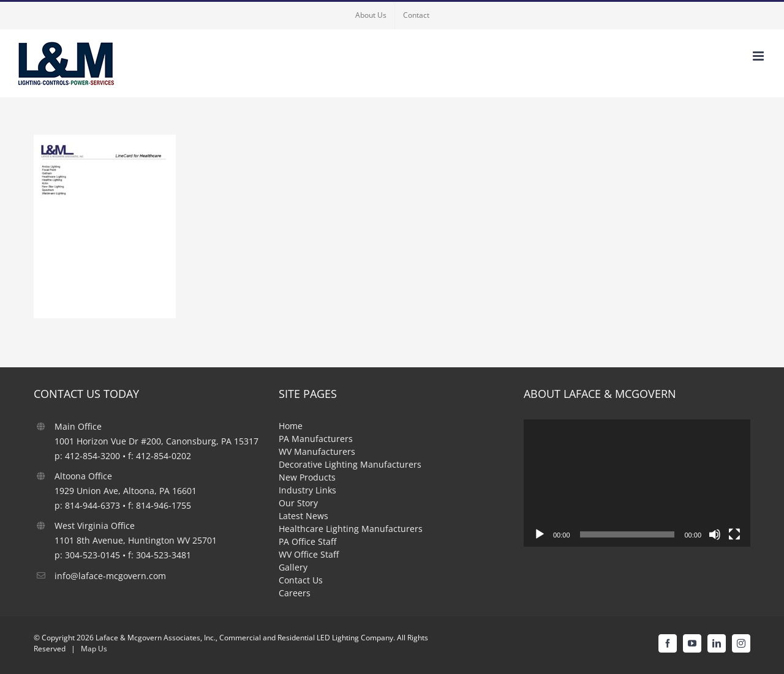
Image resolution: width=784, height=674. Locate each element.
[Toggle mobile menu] (759, 56)
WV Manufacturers (317, 451)
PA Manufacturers (316, 439)
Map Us (94, 649)
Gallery (293, 567)
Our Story (298, 503)
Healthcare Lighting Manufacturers (351, 529)
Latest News (303, 516)
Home (291, 426)
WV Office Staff (309, 554)
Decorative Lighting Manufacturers (350, 464)
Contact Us (301, 580)
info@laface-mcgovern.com (110, 576)
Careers (295, 593)
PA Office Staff (307, 541)
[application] (637, 483)
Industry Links (307, 490)
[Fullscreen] (734, 534)
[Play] (540, 534)
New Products (307, 477)
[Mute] (715, 534)
